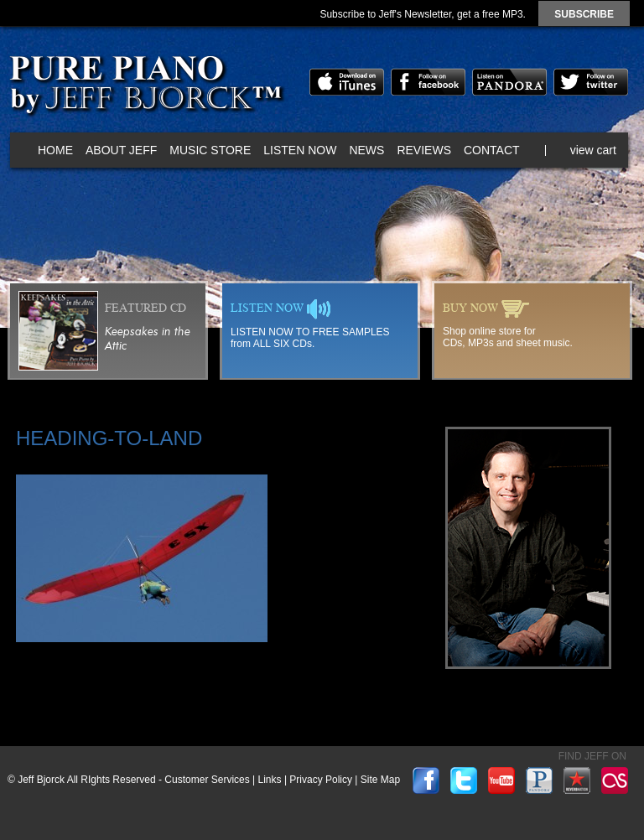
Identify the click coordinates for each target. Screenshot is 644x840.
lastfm (615, 780)
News (366, 150)
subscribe (584, 14)
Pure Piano (145, 88)
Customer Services (207, 780)
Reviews (424, 150)
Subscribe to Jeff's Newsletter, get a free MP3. (423, 14)
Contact (492, 150)
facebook (428, 82)
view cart (593, 150)
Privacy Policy (321, 780)
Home (55, 150)
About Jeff (121, 150)
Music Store (210, 150)
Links (270, 780)
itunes (347, 82)
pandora (509, 82)
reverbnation (577, 780)
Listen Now (300, 150)
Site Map (380, 780)
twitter (591, 82)
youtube (501, 780)
